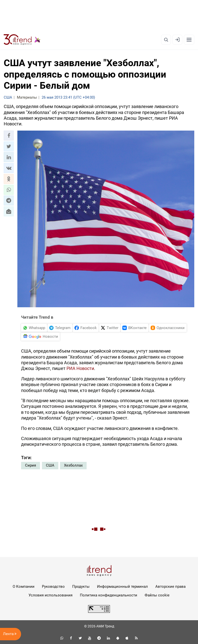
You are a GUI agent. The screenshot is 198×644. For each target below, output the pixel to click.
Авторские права (170, 587)
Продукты (81, 587)
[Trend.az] (22, 40)
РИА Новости (80, 368)
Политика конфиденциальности (109, 595)
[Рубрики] (189, 40)
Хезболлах (73, 465)
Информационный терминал (122, 587)
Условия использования (50, 595)
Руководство (53, 587)
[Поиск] (166, 40)
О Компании (24, 587)
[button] (9, 136)
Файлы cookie (157, 595)
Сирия (31, 465)
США (50, 465)
